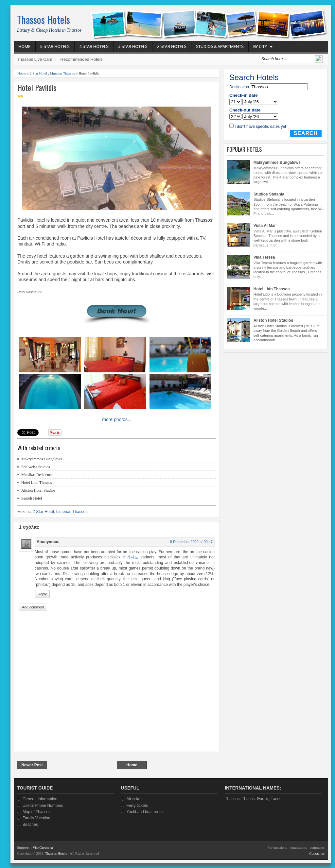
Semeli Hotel (32, 498)
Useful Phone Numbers (43, 806)
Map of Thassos (36, 812)
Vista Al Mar (265, 226)
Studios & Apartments (220, 47)
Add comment (33, 607)
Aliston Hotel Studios (38, 490)
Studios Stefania (269, 194)
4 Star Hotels (94, 47)
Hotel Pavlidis (37, 87)
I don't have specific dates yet (260, 127)
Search (306, 133)
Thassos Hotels (44, 19)
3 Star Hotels (133, 47)
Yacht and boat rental (145, 812)
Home (24, 47)
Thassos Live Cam (35, 59)
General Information (40, 799)
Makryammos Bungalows (42, 459)
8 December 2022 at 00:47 (191, 542)
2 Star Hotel (38, 73)
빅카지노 (131, 557)
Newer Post (32, 765)
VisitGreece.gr (43, 847)
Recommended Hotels (82, 59)
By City (260, 47)
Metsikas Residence (37, 475)
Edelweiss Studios (36, 467)
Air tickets (135, 799)
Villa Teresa (264, 257)
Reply (42, 594)
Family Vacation (36, 818)
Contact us (317, 853)
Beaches (30, 825)
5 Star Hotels (55, 47)
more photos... (117, 419)
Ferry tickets (137, 806)
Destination (239, 87)
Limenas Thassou (62, 73)
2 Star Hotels (172, 47)
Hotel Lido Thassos (37, 483)
